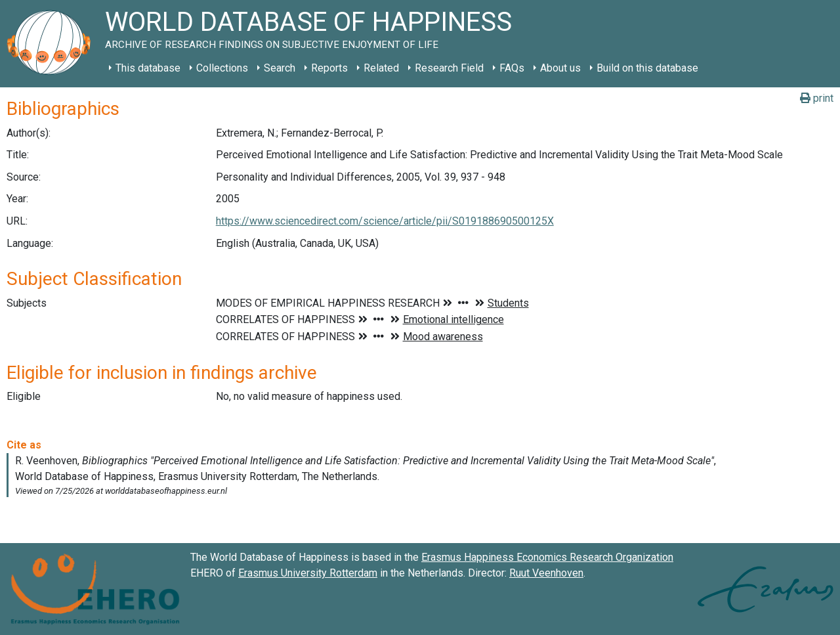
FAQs (512, 68)
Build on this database (647, 68)
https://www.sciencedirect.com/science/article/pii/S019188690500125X (385, 221)
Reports (329, 68)
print (817, 98)
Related (381, 68)
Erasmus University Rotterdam (308, 573)
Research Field (449, 68)
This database (148, 68)
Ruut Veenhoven (546, 573)
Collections (222, 68)
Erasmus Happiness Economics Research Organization (547, 557)
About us (560, 68)
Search (280, 68)
